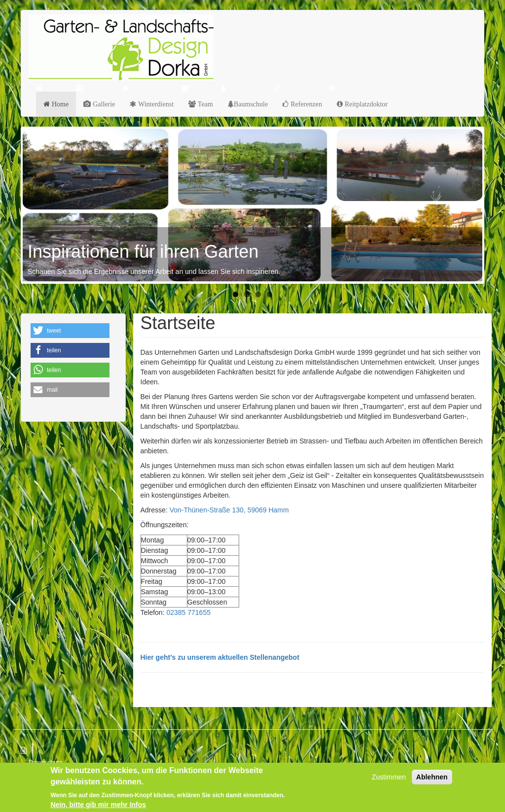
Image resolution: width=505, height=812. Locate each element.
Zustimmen (389, 778)
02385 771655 (188, 612)
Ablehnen (432, 778)
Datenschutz (45, 762)
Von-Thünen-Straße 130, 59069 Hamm (229, 510)
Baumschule (251, 104)
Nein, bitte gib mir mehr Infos (98, 805)
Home (59, 104)
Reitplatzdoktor (365, 104)
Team (204, 104)
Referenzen (305, 104)
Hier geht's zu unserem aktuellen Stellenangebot (220, 657)
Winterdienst (155, 104)
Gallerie (103, 104)
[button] (70, 331)
